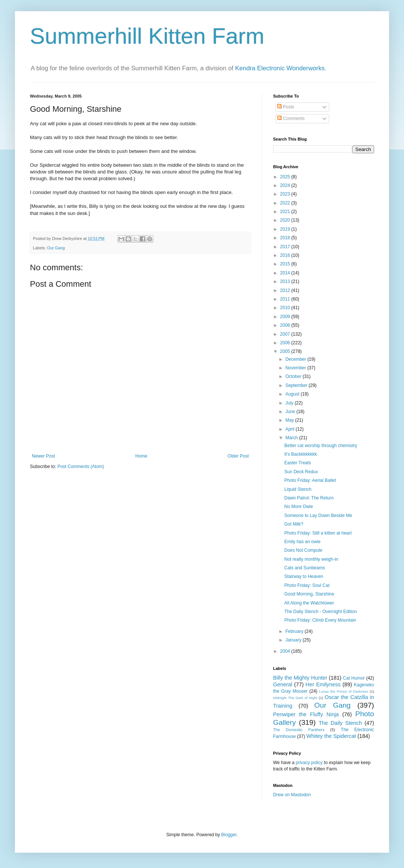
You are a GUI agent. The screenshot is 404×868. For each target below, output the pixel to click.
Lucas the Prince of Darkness (344, 691)
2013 (286, 281)
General (283, 684)
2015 (286, 264)
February (295, 631)
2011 (286, 299)
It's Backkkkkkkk (301, 454)
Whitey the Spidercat (331, 736)
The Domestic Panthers (299, 730)
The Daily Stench (340, 723)
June (291, 412)
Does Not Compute (303, 550)
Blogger (229, 835)
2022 (286, 203)
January (294, 640)
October (294, 376)
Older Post (238, 456)
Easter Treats (298, 463)
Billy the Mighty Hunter (300, 678)
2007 (286, 334)
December (296, 359)
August (293, 394)
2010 (286, 308)
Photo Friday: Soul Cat (307, 585)
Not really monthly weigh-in (311, 559)
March (292, 438)
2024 (286, 185)
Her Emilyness (323, 684)
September (297, 385)
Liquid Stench (298, 489)
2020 (286, 220)
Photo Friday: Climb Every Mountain (320, 620)
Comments (291, 118)
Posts (286, 107)
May (290, 420)
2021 (286, 212)
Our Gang (56, 248)
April (290, 429)
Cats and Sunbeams (305, 568)
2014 (286, 273)
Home (141, 456)
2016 (286, 255)
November (296, 368)
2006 (286, 343)
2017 (286, 247)
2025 (286, 177)
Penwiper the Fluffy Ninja (306, 714)
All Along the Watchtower (309, 603)
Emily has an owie (302, 542)
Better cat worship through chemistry (321, 446)
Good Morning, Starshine (309, 594)
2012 (286, 290)
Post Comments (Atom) (81, 467)
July (290, 403)
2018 (286, 238)
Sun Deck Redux (301, 472)
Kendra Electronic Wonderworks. (281, 68)
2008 (286, 325)
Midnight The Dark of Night (295, 698)
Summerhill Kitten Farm (147, 36)
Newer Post (43, 456)
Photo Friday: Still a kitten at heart (318, 533)
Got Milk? (294, 524)
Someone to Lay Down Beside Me (318, 515)
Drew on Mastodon (292, 795)
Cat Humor (354, 678)
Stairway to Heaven (304, 576)
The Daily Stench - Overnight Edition (321, 612)
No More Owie (299, 507)
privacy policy (309, 763)
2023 (286, 194)
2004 (286, 651)
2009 (286, 317)
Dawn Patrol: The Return (309, 498)
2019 (286, 229)
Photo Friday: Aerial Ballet (310, 480)
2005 (286, 351)
